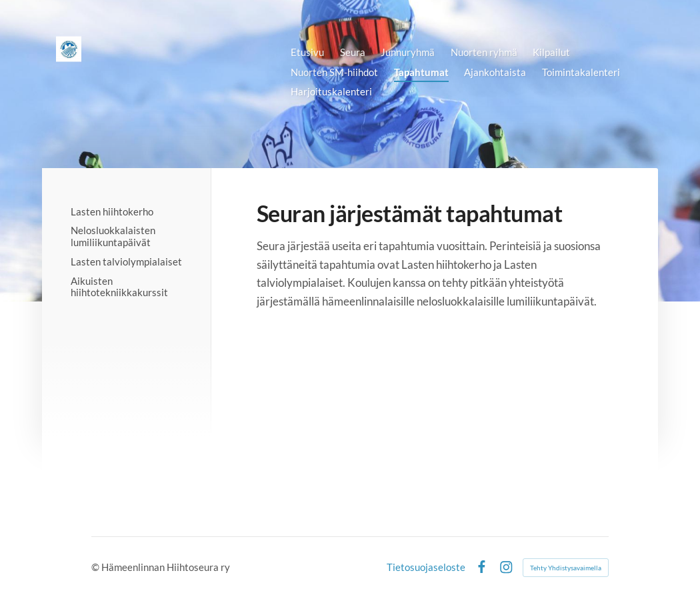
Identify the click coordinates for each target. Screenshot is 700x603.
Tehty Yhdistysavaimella (566, 568)
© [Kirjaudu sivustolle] (96, 567)
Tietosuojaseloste (426, 567)
